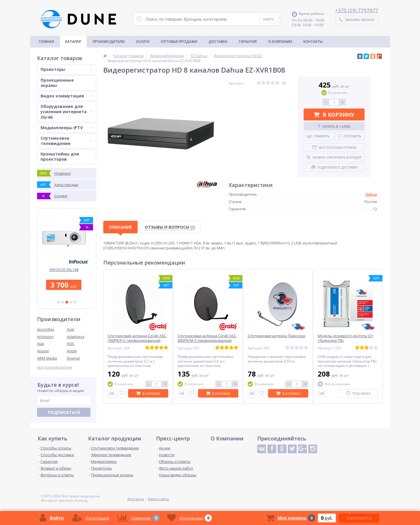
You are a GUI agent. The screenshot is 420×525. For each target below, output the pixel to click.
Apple (72, 351)
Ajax (41, 344)
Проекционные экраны (57, 83)
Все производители (55, 367)
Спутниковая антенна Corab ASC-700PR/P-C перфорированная (137, 338)
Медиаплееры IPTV (66, 128)
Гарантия (248, 42)
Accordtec (46, 329)
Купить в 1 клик (334, 126)
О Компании (280, 42)
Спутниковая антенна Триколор (276, 336)
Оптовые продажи (179, 42)
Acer (71, 329)
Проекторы (66, 69)
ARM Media (47, 358)
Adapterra (76, 337)
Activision (45, 337)
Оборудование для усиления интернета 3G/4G (66, 112)
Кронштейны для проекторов (60, 156)
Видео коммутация (66, 96)
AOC (71, 344)
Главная (46, 42)
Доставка (218, 42)
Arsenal (73, 358)
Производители (109, 42)
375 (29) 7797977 (358, 10)
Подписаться (64, 412)
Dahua (371, 194)
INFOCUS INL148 (67, 270)
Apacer (43, 351)
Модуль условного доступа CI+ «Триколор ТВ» (345, 338)
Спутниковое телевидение (66, 141)
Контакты (313, 42)
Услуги (143, 42)
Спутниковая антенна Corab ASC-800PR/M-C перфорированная (207, 338)
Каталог (73, 42)
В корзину (334, 115)
